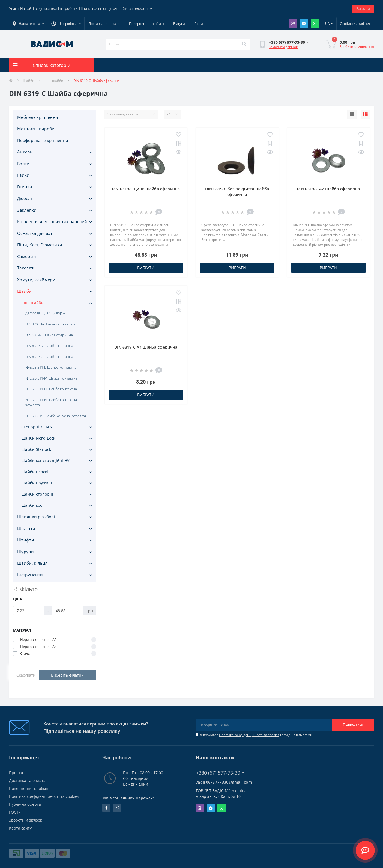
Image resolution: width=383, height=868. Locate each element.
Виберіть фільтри (67, 675)
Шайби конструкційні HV (45, 460)
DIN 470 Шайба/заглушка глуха (50, 324)
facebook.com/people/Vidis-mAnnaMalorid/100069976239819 (107, 808)
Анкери (25, 152)
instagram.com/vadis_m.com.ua (117, 808)
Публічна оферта (25, 804)
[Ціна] (29, 611)
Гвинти (25, 187)
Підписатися (353, 725)
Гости (199, 24)
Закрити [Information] (363, 8)
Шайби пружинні (38, 483)
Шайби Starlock (36, 449)
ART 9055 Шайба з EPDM (45, 313)
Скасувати (26, 675)
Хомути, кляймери (36, 280)
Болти (23, 164)
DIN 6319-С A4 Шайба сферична (146, 347)
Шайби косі (32, 505)
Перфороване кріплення (43, 140)
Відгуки (179, 24)
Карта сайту (20, 828)
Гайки (23, 175)
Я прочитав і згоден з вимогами (256, 735)
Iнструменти (30, 575)
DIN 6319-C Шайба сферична (49, 335)
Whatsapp (315, 23)
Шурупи (26, 552)
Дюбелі (25, 198)
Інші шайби (54, 81)
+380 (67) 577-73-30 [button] (220, 773)
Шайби (29, 81)
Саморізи (27, 256)
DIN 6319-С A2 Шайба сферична (328, 189)
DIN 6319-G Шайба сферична (49, 357)
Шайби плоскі (35, 472)
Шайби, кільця (32, 563)
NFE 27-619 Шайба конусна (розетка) (56, 416)
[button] (66, 24)
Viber (293, 23)
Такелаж (26, 268)
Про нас (17, 773)
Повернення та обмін (146, 24)
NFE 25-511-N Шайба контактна (51, 389)
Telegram (304, 23)
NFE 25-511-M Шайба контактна (51, 378)
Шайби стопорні (37, 494)
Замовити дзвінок (283, 47)
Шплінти (26, 528)
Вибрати (146, 268)
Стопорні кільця (37, 427)
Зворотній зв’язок (26, 820)
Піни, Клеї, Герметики (40, 245)
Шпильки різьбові (36, 517)
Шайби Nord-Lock (38, 438)
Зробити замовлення (357, 47)
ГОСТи (15, 812)
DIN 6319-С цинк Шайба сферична (146, 189)
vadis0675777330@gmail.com (224, 782)
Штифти (26, 540)
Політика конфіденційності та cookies (249, 735)
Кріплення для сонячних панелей (52, 221)
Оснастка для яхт (35, 233)
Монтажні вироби (36, 129)
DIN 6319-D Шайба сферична (49, 346)
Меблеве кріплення (38, 117)
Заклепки (27, 210)
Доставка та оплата (104, 24)
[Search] (244, 44)
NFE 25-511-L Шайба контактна (51, 367)
